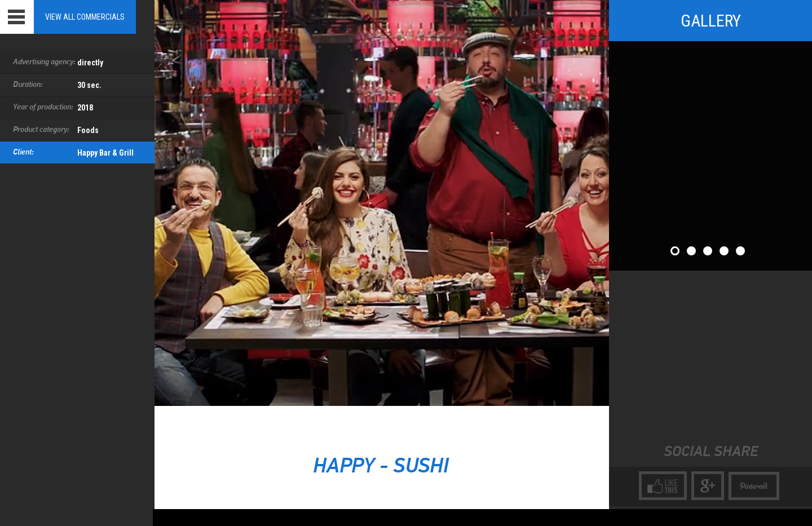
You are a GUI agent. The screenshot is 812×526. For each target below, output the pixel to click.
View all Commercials (85, 17)
